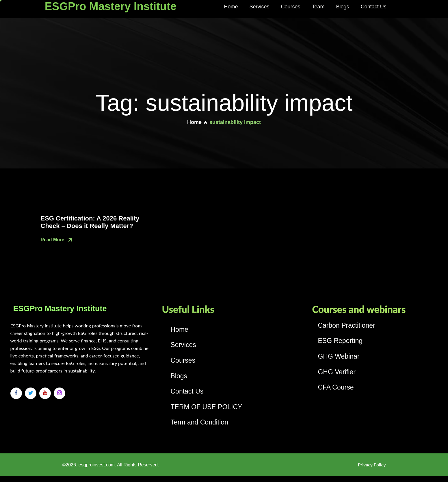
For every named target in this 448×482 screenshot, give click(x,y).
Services (260, 7)
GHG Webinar (339, 356)
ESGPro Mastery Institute (111, 6)
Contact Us (374, 7)
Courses (291, 7)
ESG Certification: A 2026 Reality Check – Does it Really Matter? (90, 222)
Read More (57, 240)
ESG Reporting (340, 341)
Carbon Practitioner (346, 325)
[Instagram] (60, 393)
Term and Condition (199, 422)
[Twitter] (31, 393)
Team (318, 7)
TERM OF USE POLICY (207, 407)
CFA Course (336, 387)
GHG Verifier (337, 372)
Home (231, 7)
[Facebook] (16, 393)
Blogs (343, 7)
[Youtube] (45, 393)
